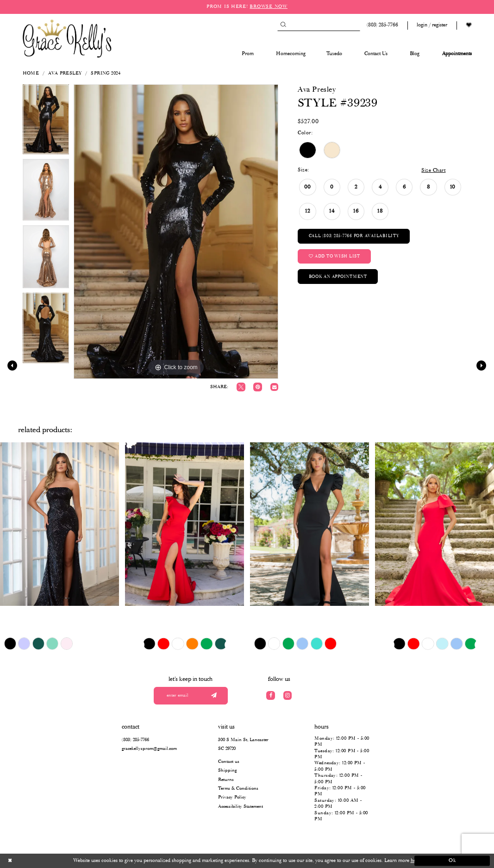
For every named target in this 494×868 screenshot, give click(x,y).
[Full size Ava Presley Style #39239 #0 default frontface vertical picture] (176, 232)
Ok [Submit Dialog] (453, 861)
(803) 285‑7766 (135, 740)
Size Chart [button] (433, 170)
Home (31, 73)
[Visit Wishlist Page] (469, 25)
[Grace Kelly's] (67, 38)
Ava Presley (65, 73)
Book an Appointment (338, 277)
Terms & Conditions (238, 789)
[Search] (319, 25)
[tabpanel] (46, 122)
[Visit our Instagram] (288, 695)
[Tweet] (241, 387)
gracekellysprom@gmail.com (149, 749)
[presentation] (59, 524)
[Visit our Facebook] (271, 695)
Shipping (227, 771)
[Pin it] (258, 387)
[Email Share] (274, 387)
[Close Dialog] (42, 861)
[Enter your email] (191, 696)
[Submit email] (214, 696)
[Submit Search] (283, 25)
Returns (226, 780)
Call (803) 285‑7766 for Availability (354, 236)
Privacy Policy (232, 797)
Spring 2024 (106, 73)
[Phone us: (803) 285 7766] (381, 25)
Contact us (229, 762)
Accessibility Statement (241, 807)
